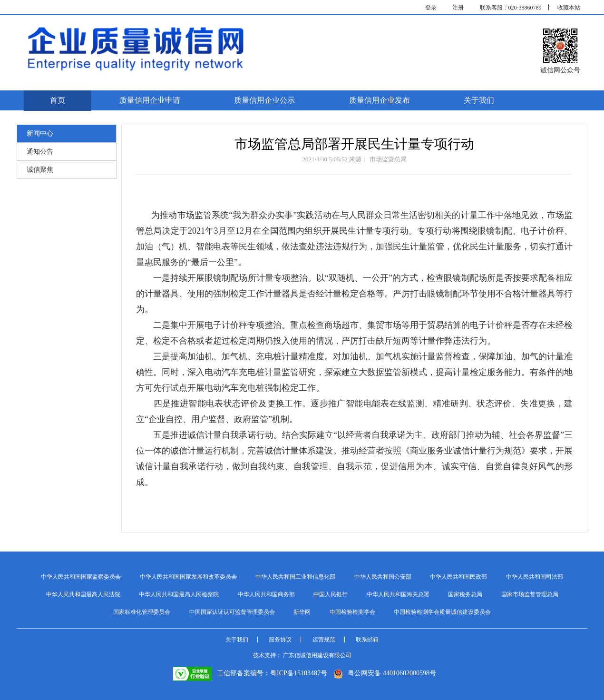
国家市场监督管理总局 (530, 594)
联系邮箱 (367, 640)
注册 (458, 8)
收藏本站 (569, 8)
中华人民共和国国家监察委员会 (81, 577)
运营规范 (324, 640)
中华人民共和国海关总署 (398, 594)
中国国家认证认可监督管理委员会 (232, 612)
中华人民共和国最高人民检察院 (179, 594)
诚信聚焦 (40, 170)
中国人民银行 (331, 594)
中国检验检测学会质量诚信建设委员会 (442, 612)
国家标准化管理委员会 (142, 612)
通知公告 (40, 152)
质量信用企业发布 (380, 100)
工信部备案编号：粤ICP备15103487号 (250, 673)
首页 (58, 100)
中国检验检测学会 (352, 612)
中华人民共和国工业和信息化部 (295, 577)
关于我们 (479, 100)
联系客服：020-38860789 (511, 8)
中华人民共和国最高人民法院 (83, 594)
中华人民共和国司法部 (535, 577)
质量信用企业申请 (150, 100)
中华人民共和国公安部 (383, 577)
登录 (431, 8)
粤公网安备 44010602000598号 (385, 673)
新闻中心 (40, 133)
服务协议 (280, 640)
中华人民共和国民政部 (458, 577)
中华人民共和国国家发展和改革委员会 (188, 577)
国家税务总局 (465, 594)
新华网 (302, 612)
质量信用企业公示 (264, 100)
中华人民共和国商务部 (266, 594)
